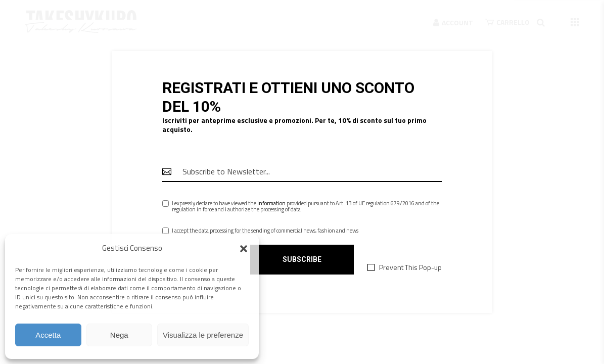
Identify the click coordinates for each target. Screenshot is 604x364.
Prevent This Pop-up (410, 267)
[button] (244, 249)
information (271, 203)
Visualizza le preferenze (203, 335)
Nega (119, 335)
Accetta (48, 335)
